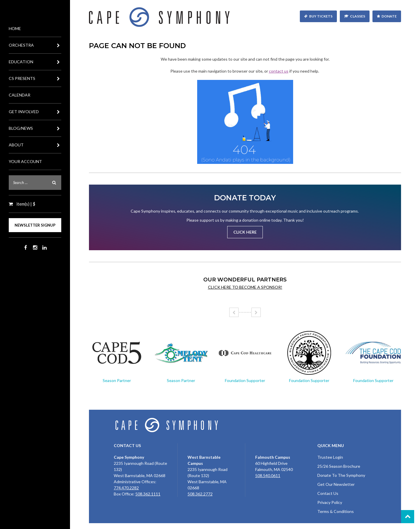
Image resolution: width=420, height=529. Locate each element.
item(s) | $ (25, 204)
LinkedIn (44, 248)
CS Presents (35, 78)
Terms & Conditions (336, 511)
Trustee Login (330, 457)
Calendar (20, 95)
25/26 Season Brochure (339, 466)
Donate (389, 16)
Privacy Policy (330, 502)
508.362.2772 (200, 494)
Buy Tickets (321, 16)
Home (15, 28)
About (35, 145)
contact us (279, 71)
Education (35, 62)
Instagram (35, 248)
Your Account (25, 161)
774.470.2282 (126, 488)
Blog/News (35, 128)
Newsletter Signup (35, 225)
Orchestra (35, 45)
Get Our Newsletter (336, 484)
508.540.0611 (268, 475)
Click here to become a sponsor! (245, 287)
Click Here (245, 232)
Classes (358, 16)
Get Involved (35, 112)
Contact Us (328, 493)
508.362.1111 (148, 494)
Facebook (26, 248)
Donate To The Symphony (341, 475)
